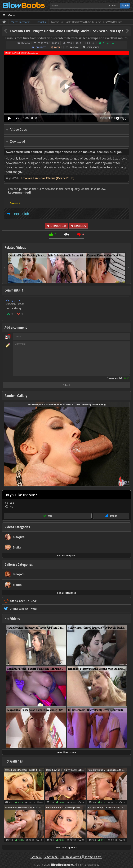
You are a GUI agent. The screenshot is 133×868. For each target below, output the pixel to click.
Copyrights (51, 857)
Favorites (41, 47)
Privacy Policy (93, 857)
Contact (36, 857)
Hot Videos (12, 619)
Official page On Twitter (24, 609)
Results (113, 516)
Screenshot (93, 47)
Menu (11, 15)
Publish (66, 385)
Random (74, 47)
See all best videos (66, 752)
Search (125, 5)
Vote (50, 516)
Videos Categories (17, 527)
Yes (12, 503)
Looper (58, 47)
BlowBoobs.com (62, 865)
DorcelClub (21, 214)
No (11, 507)
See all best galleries (66, 847)
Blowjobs (25, 43)
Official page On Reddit (24, 601)
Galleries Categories (19, 564)
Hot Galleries (14, 761)
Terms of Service (71, 857)
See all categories (66, 555)
